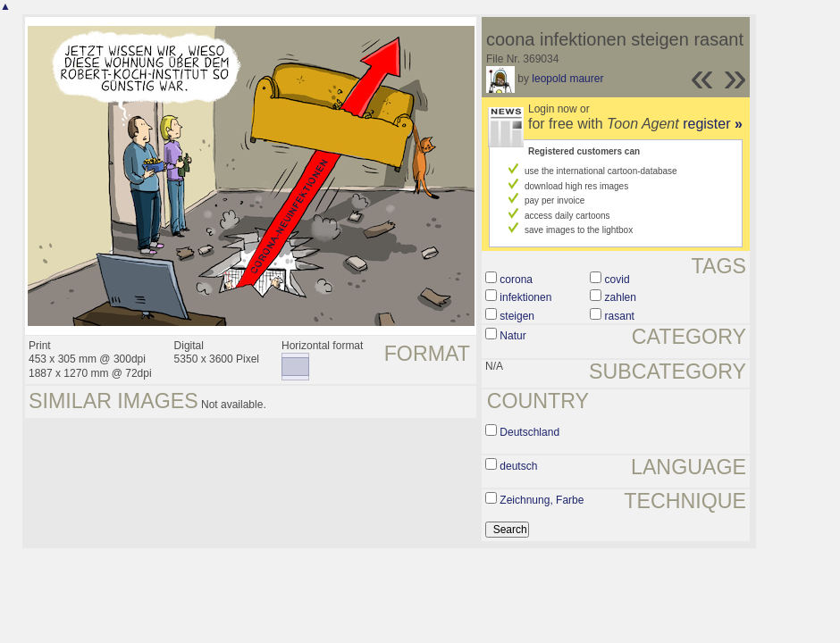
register (713, 124)
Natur (512, 336)
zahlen (621, 297)
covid (617, 280)
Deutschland (529, 432)
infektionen (525, 297)
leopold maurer (567, 79)
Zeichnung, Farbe (542, 500)
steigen (517, 316)
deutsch (518, 466)
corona (516, 280)
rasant (620, 316)
